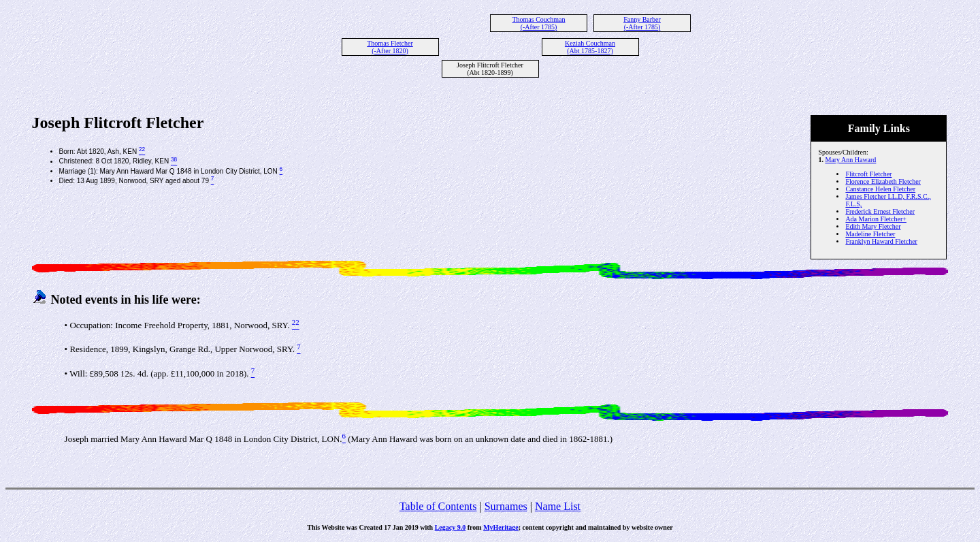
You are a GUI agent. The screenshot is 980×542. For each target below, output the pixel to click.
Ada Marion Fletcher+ (876, 219)
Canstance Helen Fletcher (880, 189)
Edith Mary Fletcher (873, 226)
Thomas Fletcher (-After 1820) (390, 47)
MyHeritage (501, 527)
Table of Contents (438, 506)
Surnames (506, 506)
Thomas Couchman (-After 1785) (538, 23)
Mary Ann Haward (850, 160)
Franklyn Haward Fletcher (881, 241)
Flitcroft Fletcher (868, 174)
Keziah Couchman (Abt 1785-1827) (590, 47)
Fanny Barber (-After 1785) (642, 23)
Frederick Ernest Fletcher (880, 211)
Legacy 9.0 (451, 527)
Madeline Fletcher (870, 234)
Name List (558, 506)
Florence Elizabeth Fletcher (883, 181)
